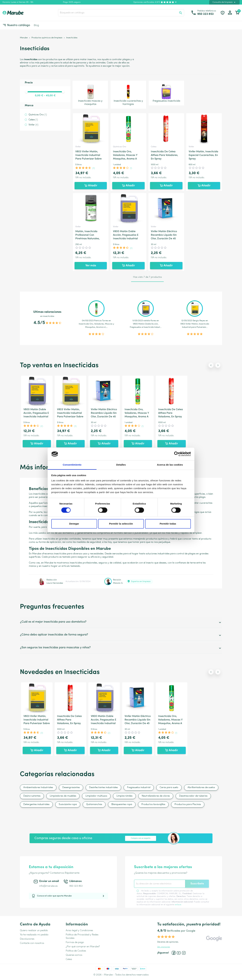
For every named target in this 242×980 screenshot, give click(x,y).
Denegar (74, 524)
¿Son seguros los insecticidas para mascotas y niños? (121, 648)
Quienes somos (74, 955)
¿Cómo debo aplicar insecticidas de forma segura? (121, 635)
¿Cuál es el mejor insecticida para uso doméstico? (121, 622)
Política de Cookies (76, 951)
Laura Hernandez (55, 583)
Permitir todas (168, 524)
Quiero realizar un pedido (34, 931)
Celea (33, 120)
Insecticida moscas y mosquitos (90, 94)
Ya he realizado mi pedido (34, 935)
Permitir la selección (121, 524)
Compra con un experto (141, 838)
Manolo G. (118, 583)
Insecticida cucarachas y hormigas (128, 94)
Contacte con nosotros (32, 943)
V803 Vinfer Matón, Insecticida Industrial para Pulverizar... (195, 326)
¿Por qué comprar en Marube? (83, 947)
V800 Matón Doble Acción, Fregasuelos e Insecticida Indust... (146, 326)
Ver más (91, 266)
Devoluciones (27, 939)
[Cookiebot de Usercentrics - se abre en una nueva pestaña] (177, 454)
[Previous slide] (211, 365)
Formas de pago (75, 942)
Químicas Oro (38, 115)
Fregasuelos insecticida (166, 93)
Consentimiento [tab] (72, 465)
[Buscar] (121, 13)
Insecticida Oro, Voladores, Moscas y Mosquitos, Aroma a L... (96, 326)
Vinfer (33, 125)
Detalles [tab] (121, 465)
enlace (178, 905)
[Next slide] (218, 365)
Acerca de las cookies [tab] (170, 465)
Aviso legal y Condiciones (79, 931)
